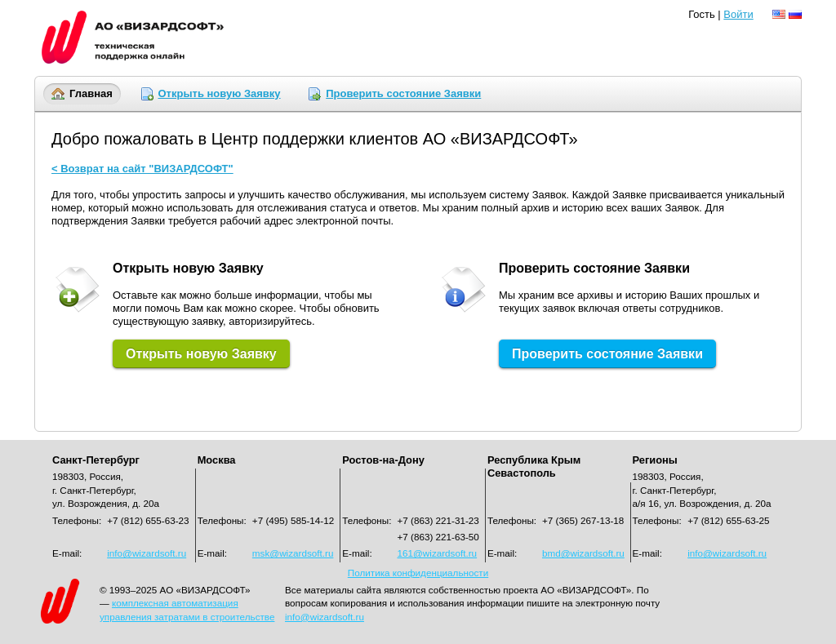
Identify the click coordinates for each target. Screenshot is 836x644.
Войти (738, 14)
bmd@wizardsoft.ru (583, 553)
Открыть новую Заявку (220, 93)
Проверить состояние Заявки (403, 93)
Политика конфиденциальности (418, 573)
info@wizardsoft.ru (727, 553)
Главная (91, 93)
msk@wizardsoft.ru (293, 553)
